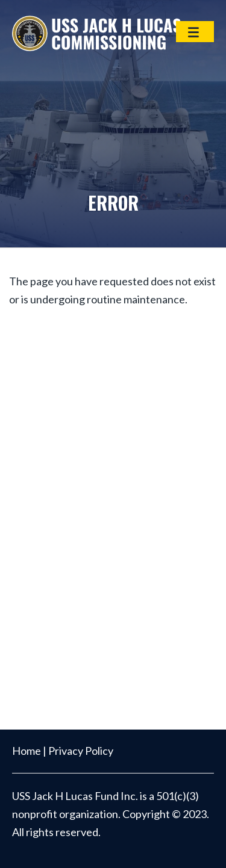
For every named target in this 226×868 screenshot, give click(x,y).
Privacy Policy (81, 751)
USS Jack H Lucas (96, 33)
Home (27, 751)
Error (113, 203)
